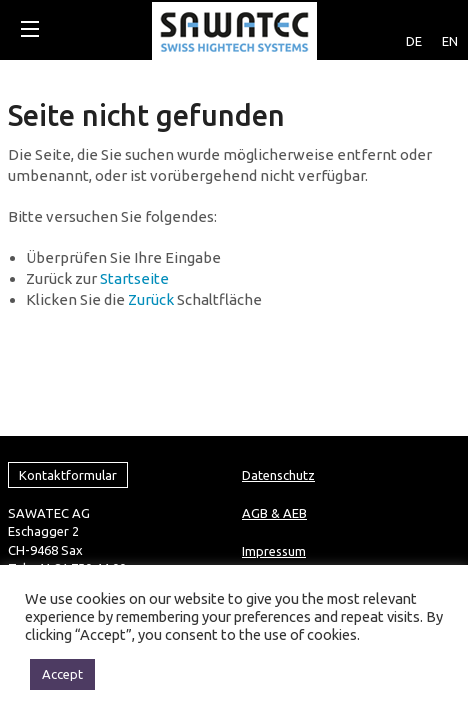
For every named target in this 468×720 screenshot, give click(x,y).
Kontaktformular (68, 369)
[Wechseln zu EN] (450, 24)
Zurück (151, 299)
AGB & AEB (274, 407)
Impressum (274, 445)
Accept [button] (62, 674)
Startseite (134, 278)
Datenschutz (278, 369)
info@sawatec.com (63, 498)
